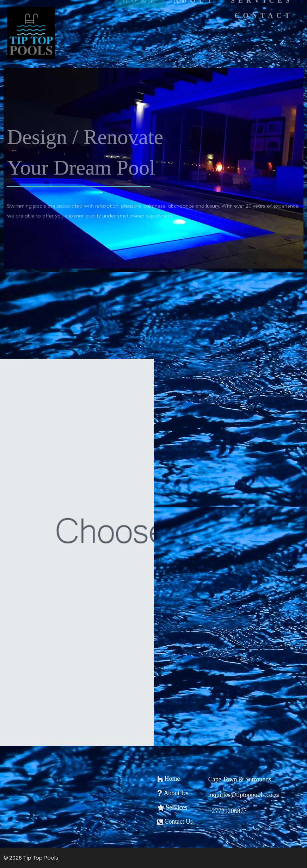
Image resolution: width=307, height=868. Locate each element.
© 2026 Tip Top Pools (31, 858)
